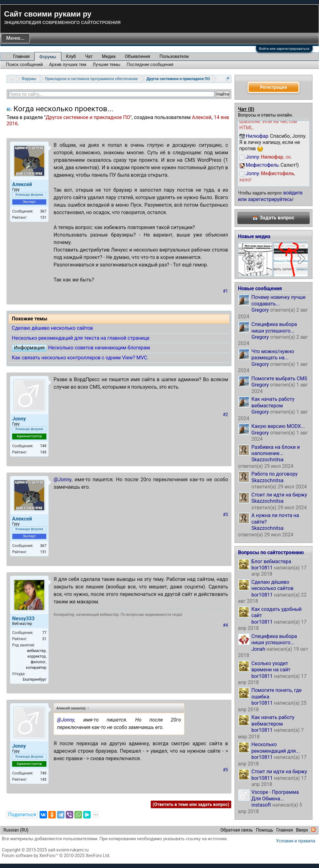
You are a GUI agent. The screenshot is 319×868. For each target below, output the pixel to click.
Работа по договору (274, 474)
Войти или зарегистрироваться (284, 49)
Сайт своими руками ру (48, 14)
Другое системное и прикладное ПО (88, 117)
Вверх (302, 830)
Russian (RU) (16, 830)
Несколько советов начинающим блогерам (99, 348)
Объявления (138, 56)
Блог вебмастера (271, 561)
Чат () (246, 109)
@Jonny (63, 480)
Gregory (260, 310)
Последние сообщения (150, 65)
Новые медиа (254, 236)
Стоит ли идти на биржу (279, 495)
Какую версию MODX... (278, 426)
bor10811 (262, 568)
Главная (21, 56)
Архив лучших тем (68, 65)
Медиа (109, 56)
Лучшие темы (106, 65)
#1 (226, 291)
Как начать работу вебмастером (273, 402)
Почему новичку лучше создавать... (279, 300)
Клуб (71, 56)
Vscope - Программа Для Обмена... (275, 795)
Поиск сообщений (24, 65)
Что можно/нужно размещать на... (273, 355)
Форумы (48, 57)
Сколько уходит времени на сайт (271, 667)
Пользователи (174, 56)
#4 (226, 625)
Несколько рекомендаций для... (276, 748)
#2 (226, 415)
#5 (226, 770)
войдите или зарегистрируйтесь (270, 196)
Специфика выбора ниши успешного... (274, 327)
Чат (89, 56)
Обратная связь (236, 830)
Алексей (202, 117)
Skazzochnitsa (267, 460)
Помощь (264, 830)
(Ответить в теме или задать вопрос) (191, 804)
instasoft (261, 805)
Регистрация (274, 87)
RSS (313, 830)
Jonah (258, 649)
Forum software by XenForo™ (56, 856)
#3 (226, 515)
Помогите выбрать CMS (279, 379)
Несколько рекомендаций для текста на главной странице (81, 338)
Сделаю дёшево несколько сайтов (52, 328)
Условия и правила (296, 841)
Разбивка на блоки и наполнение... (276, 450)
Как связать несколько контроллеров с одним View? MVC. (80, 358)
